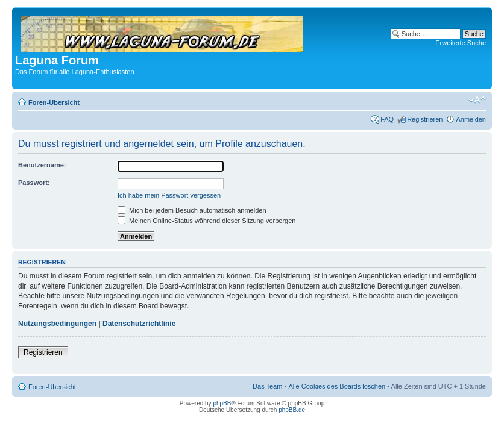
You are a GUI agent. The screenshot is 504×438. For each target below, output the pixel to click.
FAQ (387, 119)
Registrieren (425, 119)
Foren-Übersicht (54, 102)
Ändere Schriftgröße (477, 100)
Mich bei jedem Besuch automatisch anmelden (192, 210)
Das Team (267, 386)
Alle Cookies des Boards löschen (337, 386)
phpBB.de (292, 410)
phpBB (222, 403)
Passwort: (34, 183)
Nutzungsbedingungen (57, 324)
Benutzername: (42, 165)
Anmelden (471, 119)
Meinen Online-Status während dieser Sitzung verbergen (206, 221)
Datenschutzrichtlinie (139, 324)
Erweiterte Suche (461, 43)
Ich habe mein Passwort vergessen (169, 195)
